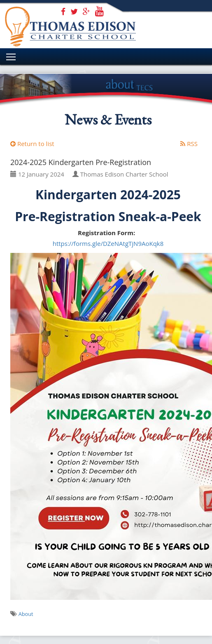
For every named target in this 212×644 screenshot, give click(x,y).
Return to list (32, 144)
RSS (189, 144)
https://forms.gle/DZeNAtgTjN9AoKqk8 (108, 243)
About (26, 614)
